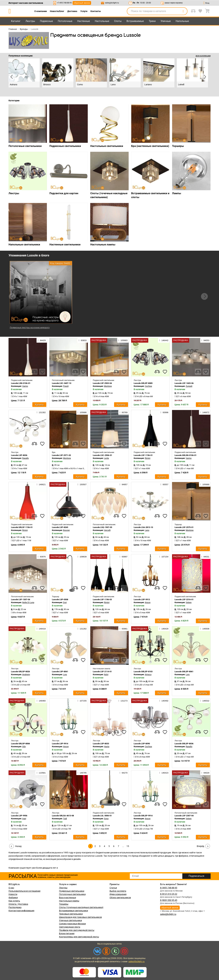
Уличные (166, 21)
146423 (164, 773)
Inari (24, 819)
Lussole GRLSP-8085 (143, 383)
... (123, 846)
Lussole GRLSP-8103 (143, 672)
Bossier (66, 530)
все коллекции (203, 56)
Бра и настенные (68, 898)
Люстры (30, 21)
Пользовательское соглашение (24, 891)
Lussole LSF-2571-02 (61, 455)
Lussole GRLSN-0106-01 (186, 455)
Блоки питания (67, 933)
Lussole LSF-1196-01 (143, 455)
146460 (41, 701)
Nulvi (106, 674)
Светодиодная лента (70, 927)
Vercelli (107, 530)
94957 (123, 484)
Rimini (148, 458)
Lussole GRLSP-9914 (143, 816)
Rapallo (25, 458)
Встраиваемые (135, 21)
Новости (13, 894)
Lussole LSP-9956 (19, 816)
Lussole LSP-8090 (142, 744)
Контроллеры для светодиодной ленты (79, 937)
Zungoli (189, 386)
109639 (82, 557)
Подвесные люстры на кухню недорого (30, 328)
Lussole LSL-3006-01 (102, 816)
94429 (42, 340)
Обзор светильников (120, 898)
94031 (205, 557)
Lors (65, 674)
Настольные (102, 21)
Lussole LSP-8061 (60, 672)
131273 (123, 701)
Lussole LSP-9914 (60, 744)
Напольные (182, 21)
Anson (148, 602)
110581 (41, 773)
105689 (205, 484)
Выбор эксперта (118, 891)
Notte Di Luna (28, 602)
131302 (41, 412)
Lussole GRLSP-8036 (184, 744)
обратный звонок (82, 3)
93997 (123, 557)
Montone (108, 386)
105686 (82, 412)
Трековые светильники (71, 914)
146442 (164, 340)
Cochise (148, 386)
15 (128, 846)
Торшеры (64, 904)
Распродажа (15, 907)
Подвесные (46, 21)
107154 (164, 557)
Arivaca (148, 674)
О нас (11, 888)
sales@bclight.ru (112, 3)
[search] (183, 11)
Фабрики (13, 898)
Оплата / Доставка (18, 904)
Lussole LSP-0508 (60, 599)
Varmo (25, 386)
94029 (205, 773)
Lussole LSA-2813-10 (143, 527)
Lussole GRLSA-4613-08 (63, 816)
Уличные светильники (70, 920)
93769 (123, 412)
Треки (152, 21)
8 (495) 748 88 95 (169, 888)
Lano (147, 530)
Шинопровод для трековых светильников (80, 917)
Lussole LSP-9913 (142, 599)
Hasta (107, 747)
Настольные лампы (69, 901)
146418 (41, 629)
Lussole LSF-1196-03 (102, 599)
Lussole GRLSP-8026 (20, 672)
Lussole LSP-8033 (101, 744)
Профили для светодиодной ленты (77, 930)
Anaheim (26, 674)
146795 (82, 773)
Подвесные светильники (72, 891)
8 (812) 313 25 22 (169, 894)
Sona (106, 819)
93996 (164, 412)
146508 (205, 629)
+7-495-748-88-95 (64, 3)
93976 (42, 557)
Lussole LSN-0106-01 (21, 383)
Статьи (113, 888)
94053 (205, 340)
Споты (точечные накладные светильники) (81, 907)
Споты (118, 21)
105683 (123, 340)
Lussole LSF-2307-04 (184, 816)
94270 (123, 773)
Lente (106, 458)
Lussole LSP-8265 (60, 527)
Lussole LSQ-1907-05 (102, 527)
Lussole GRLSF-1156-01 (22, 527)
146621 (41, 484)
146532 (205, 701)
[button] (204, 296)
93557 (164, 484)
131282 (82, 629)
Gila (24, 747)
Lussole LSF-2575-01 (184, 527)
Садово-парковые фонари (72, 924)
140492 (164, 701)
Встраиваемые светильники (74, 911)
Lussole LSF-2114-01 (102, 672)
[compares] (35, 372)
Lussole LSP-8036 (19, 455)
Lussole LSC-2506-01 (102, 455)
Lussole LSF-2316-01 (184, 599)
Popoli (66, 386)
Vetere (189, 602)
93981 (123, 629)
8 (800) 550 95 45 (169, 900)
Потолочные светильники (72, 894)
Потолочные (65, 21)
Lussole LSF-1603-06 (184, 383)
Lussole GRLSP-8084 (20, 744)
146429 (164, 629)
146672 (205, 412)
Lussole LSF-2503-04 (102, 383)
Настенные (84, 21)
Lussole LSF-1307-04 (21, 599)
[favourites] (42, 372)
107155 (82, 701)
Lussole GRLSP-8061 (184, 672)
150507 (82, 484)
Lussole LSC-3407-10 (62, 383)
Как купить (14, 901)
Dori (65, 602)
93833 (83, 340)
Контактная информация (21, 911)
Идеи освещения (118, 894)
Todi (65, 819)
